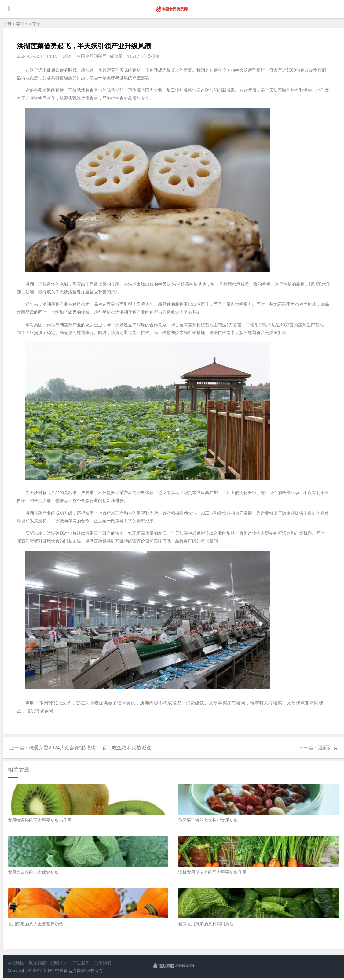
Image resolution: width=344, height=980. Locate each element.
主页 (7, 24)
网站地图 (16, 963)
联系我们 (38, 963)
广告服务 (81, 963)
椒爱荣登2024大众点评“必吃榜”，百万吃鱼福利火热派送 (90, 748)
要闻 (20, 24)
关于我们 (103, 963)
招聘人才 (59, 963)
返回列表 (328, 748)
